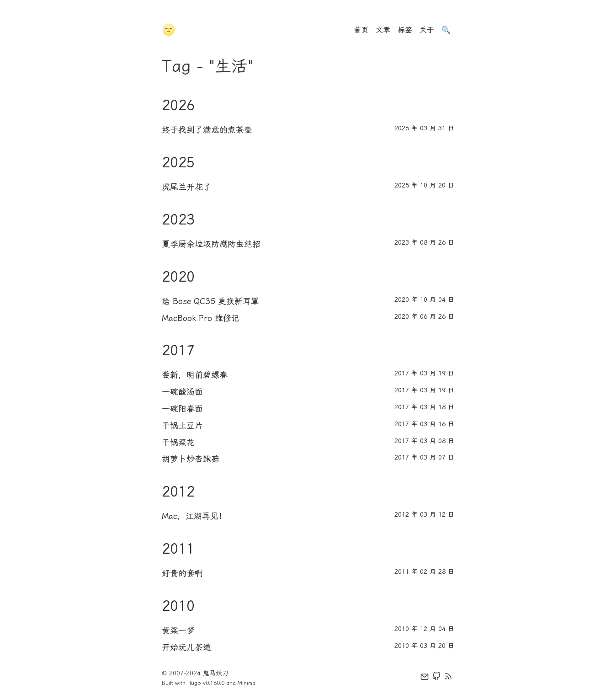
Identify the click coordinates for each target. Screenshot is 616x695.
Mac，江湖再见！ (194, 516)
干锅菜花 (178, 443)
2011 (178, 549)
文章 (383, 30)
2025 (178, 162)
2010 (178, 606)
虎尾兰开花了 (186, 187)
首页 (361, 30)
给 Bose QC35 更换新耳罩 (210, 301)
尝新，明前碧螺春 (195, 375)
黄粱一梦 (178, 631)
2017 (178, 350)
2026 (178, 105)
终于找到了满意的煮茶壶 (207, 130)
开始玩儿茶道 (186, 647)
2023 (178, 219)
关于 (427, 30)
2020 (178, 277)
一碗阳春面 (182, 409)
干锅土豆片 (182, 426)
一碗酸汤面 (182, 392)
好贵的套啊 (182, 573)
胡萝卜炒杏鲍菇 (191, 459)
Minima (247, 683)
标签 (405, 30)
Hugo (194, 683)
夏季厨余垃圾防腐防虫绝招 (211, 244)
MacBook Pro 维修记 (201, 318)
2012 (178, 492)
